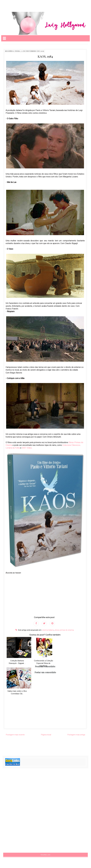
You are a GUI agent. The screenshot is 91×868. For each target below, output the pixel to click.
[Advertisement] (19, 4)
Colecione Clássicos (71, 445)
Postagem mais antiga (76, 735)
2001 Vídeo (27, 448)
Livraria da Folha (13, 448)
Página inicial (46, 735)
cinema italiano (48, 630)
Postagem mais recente (15, 735)
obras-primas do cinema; (64, 630)
